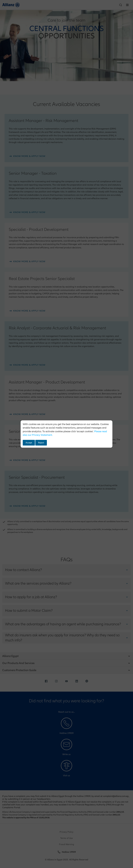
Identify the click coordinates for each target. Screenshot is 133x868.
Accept (29, 443)
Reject (41, 443)
